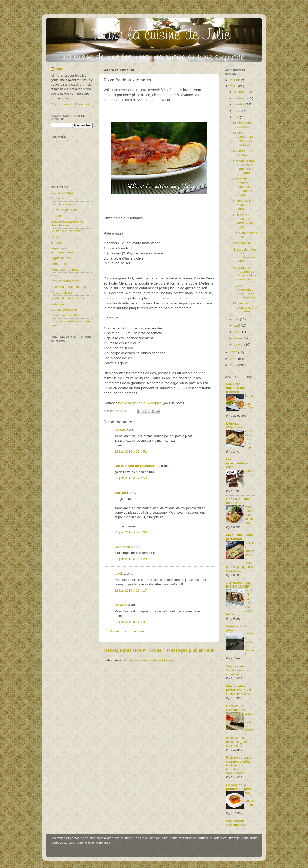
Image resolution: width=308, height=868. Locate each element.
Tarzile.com (235, 666)
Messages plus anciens (191, 650)
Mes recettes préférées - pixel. (239, 688)
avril (237, 325)
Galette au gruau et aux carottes (245, 205)
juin (237, 117)
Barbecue (58, 198)
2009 (234, 352)
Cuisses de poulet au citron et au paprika (243, 221)
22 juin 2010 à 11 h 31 (131, 622)
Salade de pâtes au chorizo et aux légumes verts (245, 255)
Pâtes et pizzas (62, 293)
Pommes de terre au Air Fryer (249, 439)
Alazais (120, 430)
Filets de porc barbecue (243, 125)
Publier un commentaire (127, 631)
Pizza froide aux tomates (245, 153)
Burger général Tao (249, 401)
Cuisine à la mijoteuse (66, 231)
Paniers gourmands (65, 281)
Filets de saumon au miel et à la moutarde (243, 139)
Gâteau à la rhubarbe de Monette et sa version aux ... (245, 273)
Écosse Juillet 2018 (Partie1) (249, 644)
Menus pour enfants (65, 270)
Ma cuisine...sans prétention (240, 537)
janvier (239, 344)
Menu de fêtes (61, 264)
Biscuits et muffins (64, 204)
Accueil (156, 650)
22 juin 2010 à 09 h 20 (131, 559)
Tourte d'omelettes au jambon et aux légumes (244, 291)
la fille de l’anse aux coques (140, 403)
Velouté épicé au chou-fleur (238, 672)
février (239, 338)
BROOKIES (249, 473)
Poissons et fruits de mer (68, 287)
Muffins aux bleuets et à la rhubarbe (245, 307)
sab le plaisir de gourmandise (137, 466)
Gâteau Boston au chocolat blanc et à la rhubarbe (244, 167)
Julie (59, 69)
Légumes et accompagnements (64, 250)
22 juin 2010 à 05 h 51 (131, 451)
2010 (234, 86)
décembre (242, 92)
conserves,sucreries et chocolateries (67, 223)
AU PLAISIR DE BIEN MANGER (238, 585)
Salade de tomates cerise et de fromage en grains (243, 187)
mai (237, 319)
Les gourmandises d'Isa (237, 463)
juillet (238, 111)
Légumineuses (61, 258)
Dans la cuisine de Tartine (238, 501)
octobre (240, 104)
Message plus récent (124, 650)
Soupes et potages (64, 310)
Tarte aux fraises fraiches (245, 235)
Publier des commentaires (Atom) (148, 660)
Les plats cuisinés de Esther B (235, 388)
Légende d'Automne (235, 425)
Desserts (57, 237)
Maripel (120, 493)
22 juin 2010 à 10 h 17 (131, 591)
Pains (55, 275)
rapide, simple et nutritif (67, 298)
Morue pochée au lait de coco (249, 515)
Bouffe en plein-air (64, 210)
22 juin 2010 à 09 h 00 (131, 532)
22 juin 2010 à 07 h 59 (131, 478)
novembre (242, 98)
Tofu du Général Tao (249, 799)
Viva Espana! (235, 773)
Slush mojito (242, 243)
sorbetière (58, 304)
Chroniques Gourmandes (236, 708)
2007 (234, 365)
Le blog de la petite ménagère (239, 787)
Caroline (121, 605)
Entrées (56, 243)
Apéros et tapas (62, 193)
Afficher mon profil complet (70, 104)
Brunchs (57, 216)
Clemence (122, 547)
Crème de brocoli (238, 694)
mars (238, 332)
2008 (234, 359)
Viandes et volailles (64, 315)
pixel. (119, 573)
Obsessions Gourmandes (236, 823)
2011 (234, 80)
